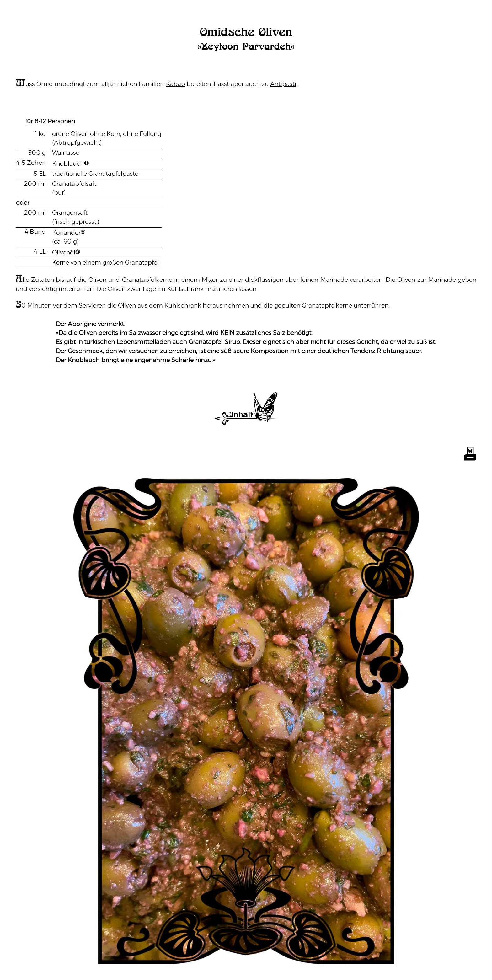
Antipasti (283, 84)
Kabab (176, 84)
